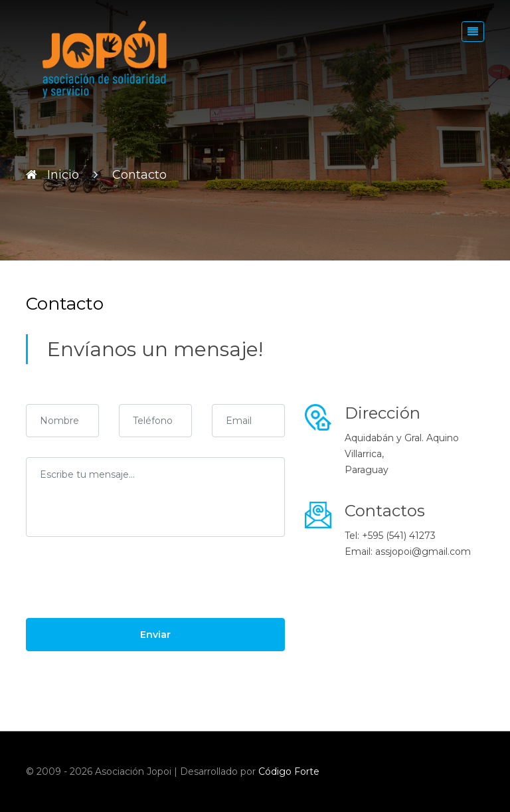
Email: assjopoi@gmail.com (408, 552)
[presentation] (127, 583)
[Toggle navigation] (473, 32)
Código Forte (289, 771)
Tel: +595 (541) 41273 (390, 536)
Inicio (63, 175)
